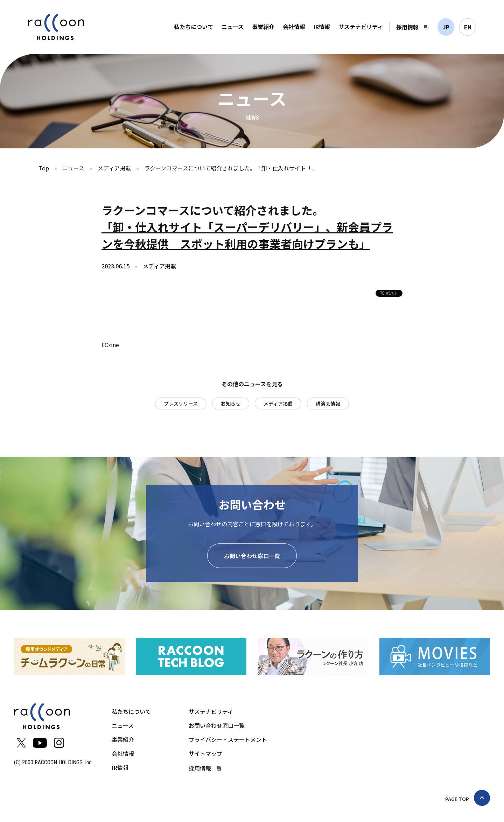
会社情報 (294, 27)
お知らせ (231, 403)
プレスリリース (181, 403)
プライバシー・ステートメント (228, 739)
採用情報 (407, 27)
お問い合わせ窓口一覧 (252, 556)
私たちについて (194, 27)
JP (446, 27)
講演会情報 (328, 403)
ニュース (233, 27)
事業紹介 (263, 27)
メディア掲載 (114, 168)
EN (468, 27)
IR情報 (322, 27)
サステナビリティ (361, 27)
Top (44, 168)
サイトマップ (205, 753)
